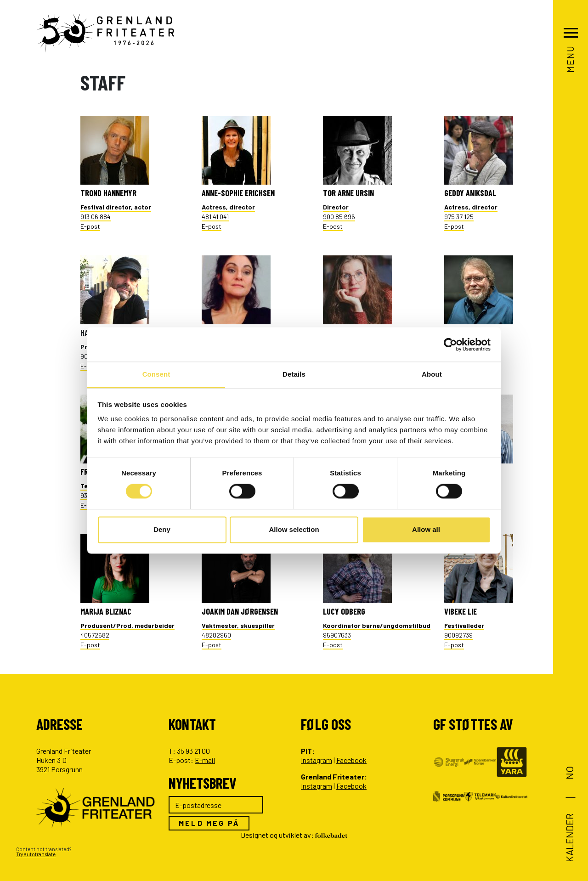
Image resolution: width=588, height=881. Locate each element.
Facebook (351, 760)
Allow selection (294, 529)
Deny (162, 529)
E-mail (205, 760)
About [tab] (432, 374)
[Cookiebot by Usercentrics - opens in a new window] (450, 344)
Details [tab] (294, 374)
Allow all (426, 529)
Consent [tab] (156, 374)
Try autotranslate (36, 854)
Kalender (569, 838)
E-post (90, 226)
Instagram (317, 760)
